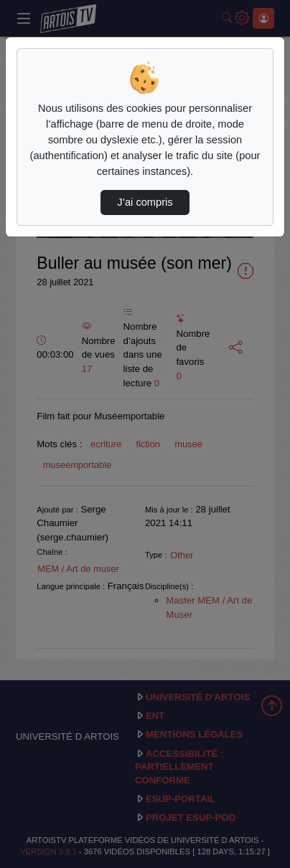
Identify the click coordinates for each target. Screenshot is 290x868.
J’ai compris (145, 202)
